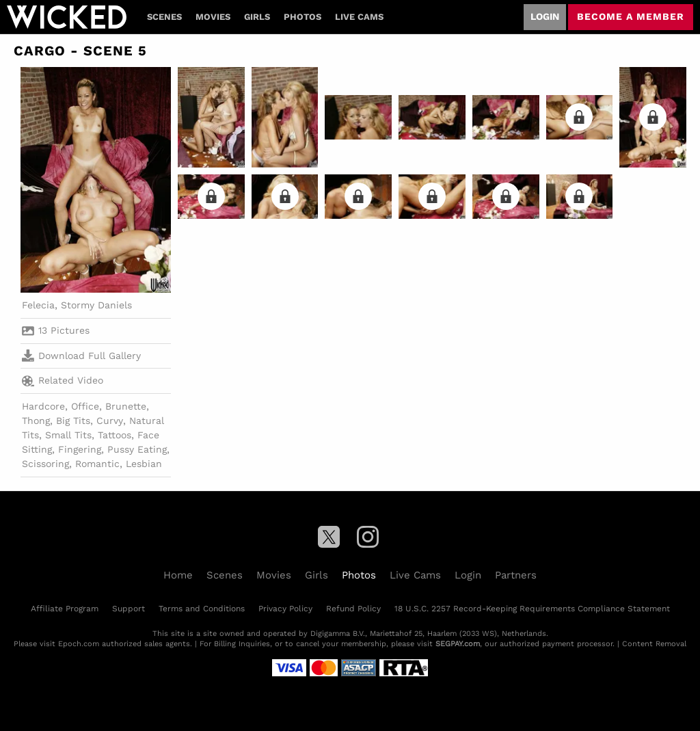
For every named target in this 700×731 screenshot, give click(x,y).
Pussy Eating (137, 449)
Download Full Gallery (81, 356)
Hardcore (43, 406)
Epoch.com (79, 644)
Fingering (80, 449)
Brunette (126, 406)
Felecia (38, 305)
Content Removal (654, 644)
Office (85, 406)
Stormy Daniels (96, 305)
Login (545, 16)
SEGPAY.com (458, 644)
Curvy (110, 421)
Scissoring (45, 464)
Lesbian (144, 464)
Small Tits (68, 435)
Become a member (631, 16)
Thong (36, 421)
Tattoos (115, 435)
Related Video (63, 381)
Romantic (97, 464)
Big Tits (73, 421)
